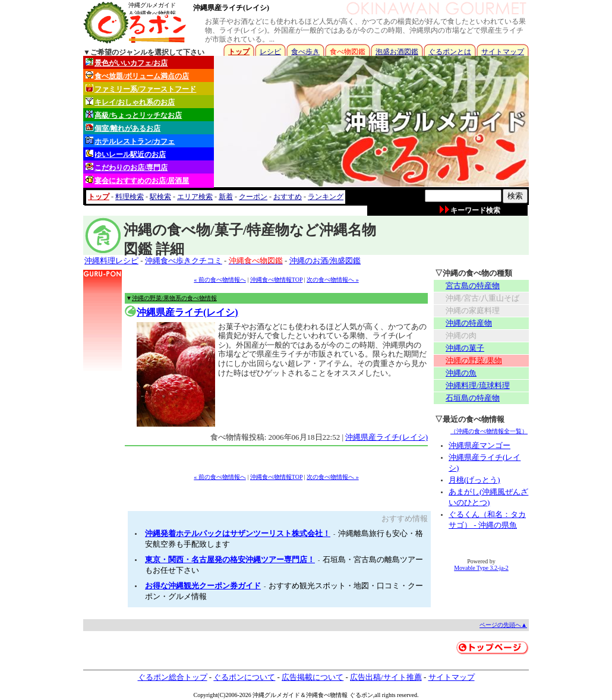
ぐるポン (361, 695)
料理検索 (130, 197)
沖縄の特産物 (469, 323)
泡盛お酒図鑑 (397, 52)
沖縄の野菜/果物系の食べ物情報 (174, 298)
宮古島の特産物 (473, 286)
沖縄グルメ (267, 695)
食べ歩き (305, 52)
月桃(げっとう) (474, 480)
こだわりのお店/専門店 (127, 167)
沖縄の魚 (461, 373)
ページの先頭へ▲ (503, 625)
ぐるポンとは (450, 52)
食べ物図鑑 (348, 52)
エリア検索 (195, 197)
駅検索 (160, 197)
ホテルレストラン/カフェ (130, 141)
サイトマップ (503, 52)
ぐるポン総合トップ (173, 677)
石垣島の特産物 (473, 398)
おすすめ (288, 197)
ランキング (326, 197)
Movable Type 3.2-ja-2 (481, 568)
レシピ (270, 52)
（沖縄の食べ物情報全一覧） (489, 431)
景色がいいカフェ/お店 (127, 63)
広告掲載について (313, 677)
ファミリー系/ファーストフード (141, 89)
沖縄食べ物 (321, 695)
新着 (226, 197)
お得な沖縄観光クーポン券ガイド (203, 586)
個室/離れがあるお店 (123, 128)
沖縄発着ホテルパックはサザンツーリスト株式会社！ (238, 533)
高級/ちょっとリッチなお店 (134, 115)
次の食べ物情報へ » (333, 280)
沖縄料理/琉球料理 (478, 385)
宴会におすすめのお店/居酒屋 (137, 180)
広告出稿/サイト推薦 (386, 677)
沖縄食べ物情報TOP (276, 280)
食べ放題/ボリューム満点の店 (137, 76)
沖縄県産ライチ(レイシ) (231, 8)
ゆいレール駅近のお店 (126, 154)
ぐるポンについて (244, 677)
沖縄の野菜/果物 (474, 360)
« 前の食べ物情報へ (220, 280)
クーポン (253, 197)
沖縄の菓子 (465, 348)
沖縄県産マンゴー (479, 445)
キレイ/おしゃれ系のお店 (130, 102)
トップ (239, 52)
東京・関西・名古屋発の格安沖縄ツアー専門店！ (230, 559)
